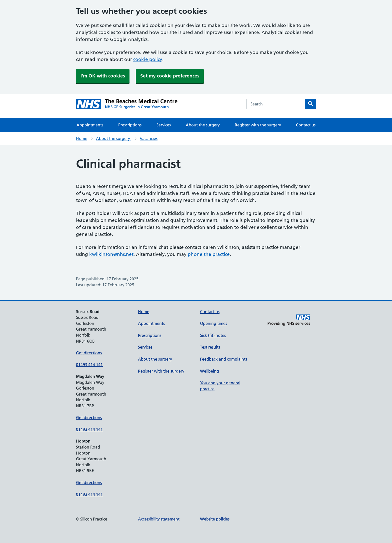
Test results (210, 347)
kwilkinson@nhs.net (111, 254)
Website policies (215, 519)
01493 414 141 (89, 365)
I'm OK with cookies (103, 76)
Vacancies (149, 138)
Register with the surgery (258, 125)
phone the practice (209, 254)
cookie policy (148, 59)
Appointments (90, 125)
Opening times (213, 323)
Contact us (306, 125)
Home (82, 138)
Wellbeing (209, 371)
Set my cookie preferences (170, 76)
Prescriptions (130, 125)
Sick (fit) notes (213, 335)
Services (164, 125)
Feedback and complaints (223, 359)
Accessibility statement (159, 519)
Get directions (89, 353)
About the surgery (203, 125)
